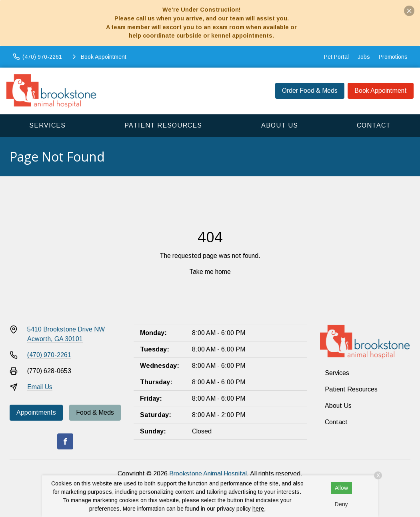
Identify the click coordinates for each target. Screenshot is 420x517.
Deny (341, 504)
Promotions (393, 57)
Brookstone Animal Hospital (208, 474)
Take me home (210, 272)
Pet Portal (336, 57)
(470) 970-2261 (49, 355)
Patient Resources (163, 125)
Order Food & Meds (310, 91)
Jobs (364, 57)
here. (259, 509)
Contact (374, 125)
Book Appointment (381, 91)
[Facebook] (65, 441)
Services (47, 125)
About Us (280, 125)
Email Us (40, 387)
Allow (341, 488)
